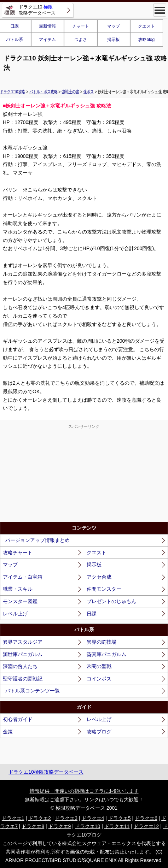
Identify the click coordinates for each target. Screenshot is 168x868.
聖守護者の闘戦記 (23, 679)
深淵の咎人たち (20, 666)
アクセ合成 (99, 577)
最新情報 (47, 26)
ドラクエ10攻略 (13, 91)
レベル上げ (15, 614)
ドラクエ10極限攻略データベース (46, 772)
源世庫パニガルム (23, 654)
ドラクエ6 (146, 818)
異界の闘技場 (102, 642)
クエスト (146, 26)
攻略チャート (18, 553)
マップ (114, 26)
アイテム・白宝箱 (23, 577)
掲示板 (114, 40)
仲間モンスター (104, 589)
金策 (8, 732)
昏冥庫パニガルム (106, 654)
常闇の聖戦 (99, 666)
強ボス (88, 91)
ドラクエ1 (13, 818)
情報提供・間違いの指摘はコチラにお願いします (84, 791)
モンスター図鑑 (20, 601)
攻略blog (147, 40)
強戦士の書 (70, 91)
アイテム (47, 40)
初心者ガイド (18, 719)
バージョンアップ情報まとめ (37, 540)
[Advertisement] (84, 474)
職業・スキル (18, 589)
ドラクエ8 (33, 826)
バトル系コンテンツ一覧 (33, 691)
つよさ (81, 40)
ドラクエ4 (93, 818)
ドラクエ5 (120, 818)
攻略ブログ (99, 732)
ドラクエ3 (66, 818)
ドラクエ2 (40, 818)
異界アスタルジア (23, 642)
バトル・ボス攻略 (44, 91)
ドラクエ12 (146, 826)
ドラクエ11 (117, 826)
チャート (81, 26)
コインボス (99, 679)
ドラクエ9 (60, 826)
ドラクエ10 (88, 826)
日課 (92, 614)
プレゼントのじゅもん (111, 601)
